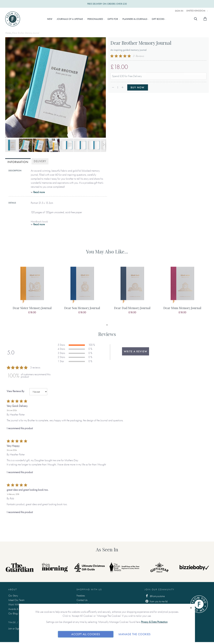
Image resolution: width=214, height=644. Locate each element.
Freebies (81, 596)
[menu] (106, 19)
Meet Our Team (16, 600)
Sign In (179, 11)
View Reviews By (15, 391)
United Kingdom (196, 11)
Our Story (13, 596)
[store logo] (13, 19)
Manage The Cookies (134, 634)
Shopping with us (89, 589)
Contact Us (82, 600)
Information (18, 162)
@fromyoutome (155, 596)
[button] (11, 88)
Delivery (40, 161)
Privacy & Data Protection (154, 622)
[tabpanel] (32, 292)
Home (8, 33)
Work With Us (15, 604)
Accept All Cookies (86, 634)
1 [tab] (107, 325)
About (13, 589)
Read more (39, 192)
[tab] (18, 162)
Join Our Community (159, 589)
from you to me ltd (156, 601)
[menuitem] (50, 19)
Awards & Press (16, 609)
